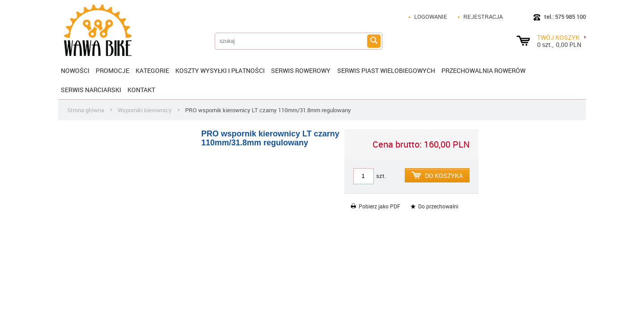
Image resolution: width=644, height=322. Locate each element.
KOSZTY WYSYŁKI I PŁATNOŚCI (220, 70)
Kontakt (141, 90)
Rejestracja (483, 17)
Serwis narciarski (91, 90)
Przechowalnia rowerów (483, 70)
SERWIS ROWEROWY (301, 70)
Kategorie (152, 70)
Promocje (112, 70)
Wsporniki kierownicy (145, 110)
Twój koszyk (561, 37)
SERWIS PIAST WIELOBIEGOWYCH (386, 70)
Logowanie (431, 17)
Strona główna (86, 110)
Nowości (75, 70)
